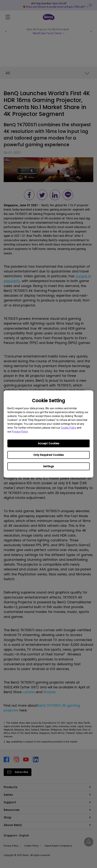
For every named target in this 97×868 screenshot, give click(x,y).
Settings (48, 466)
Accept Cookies (49, 443)
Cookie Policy (69, 428)
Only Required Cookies (48, 455)
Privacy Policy (20, 432)
